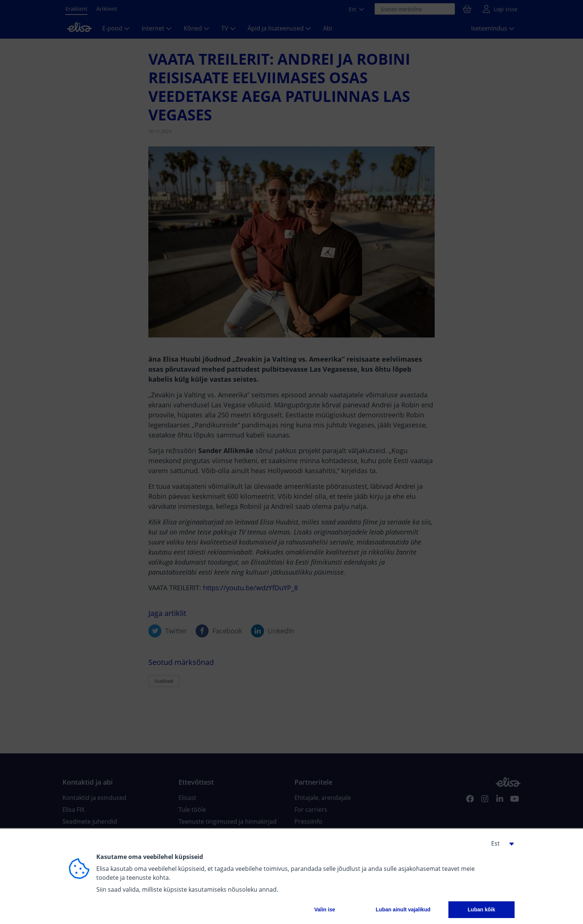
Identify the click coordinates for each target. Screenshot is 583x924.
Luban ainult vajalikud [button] (403, 910)
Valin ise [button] (325, 910)
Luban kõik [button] (481, 910)
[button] (500, 843)
